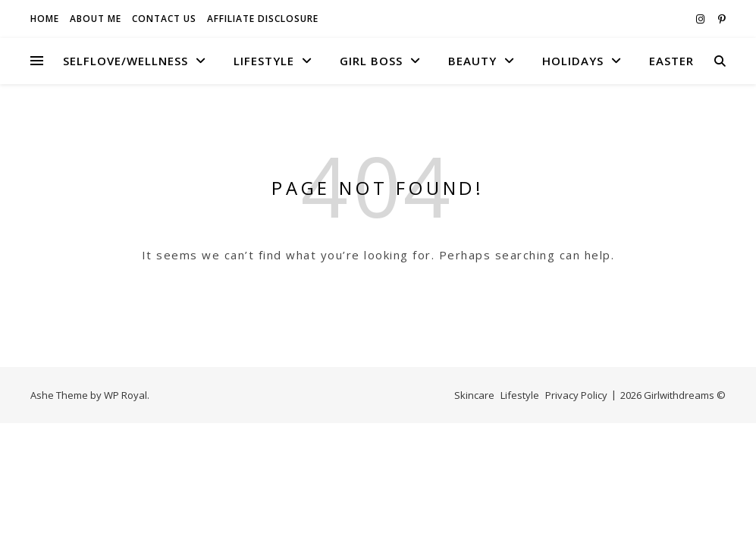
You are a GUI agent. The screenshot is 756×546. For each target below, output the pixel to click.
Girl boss (371, 61)
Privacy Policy (576, 395)
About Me (96, 19)
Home (45, 19)
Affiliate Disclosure (263, 19)
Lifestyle (264, 61)
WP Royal (125, 395)
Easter (671, 61)
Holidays (573, 61)
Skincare (474, 395)
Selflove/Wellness (125, 61)
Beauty (472, 61)
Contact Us (164, 19)
